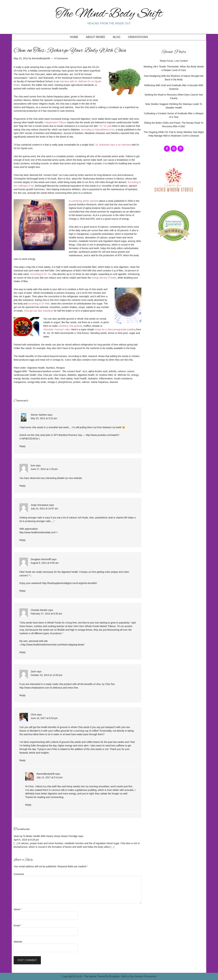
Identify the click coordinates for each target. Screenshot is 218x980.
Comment (19, 874)
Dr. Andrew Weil (104, 375)
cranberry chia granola (70, 326)
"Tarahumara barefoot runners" (45, 371)
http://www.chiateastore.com (34, 688)
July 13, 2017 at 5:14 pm (49, 777)
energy (135, 375)
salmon (86, 382)
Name (18, 909)
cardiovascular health (25, 375)
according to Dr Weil (39, 304)
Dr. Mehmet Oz (122, 375)
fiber (57, 378)
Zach (33, 671)
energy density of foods (104, 278)
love (33, 465)
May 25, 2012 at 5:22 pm (44, 418)
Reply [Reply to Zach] (22, 695)
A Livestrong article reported (84, 201)
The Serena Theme (94, 976)
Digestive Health (36, 368)
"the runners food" (72, 371)
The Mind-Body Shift (109, 14)
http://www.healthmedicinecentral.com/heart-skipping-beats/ (53, 645)
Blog (116, 37)
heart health (80, 378)
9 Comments (61, 58)
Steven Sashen (39, 415)
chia (40, 375)
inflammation (106, 378)
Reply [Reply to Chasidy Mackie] (22, 652)
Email (17, 926)
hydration (93, 378)
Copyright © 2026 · (73, 976)
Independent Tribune (55, 122)
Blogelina (114, 976)
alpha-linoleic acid (98, 371)
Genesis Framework (145, 976)
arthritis (113, 371)
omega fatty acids (37, 382)
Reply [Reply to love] (22, 486)
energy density (21, 378)
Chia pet (48, 375)
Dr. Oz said (106, 126)
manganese (20, 382)
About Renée (96, 37)
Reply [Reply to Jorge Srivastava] (22, 540)
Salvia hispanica (100, 382)
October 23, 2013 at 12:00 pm (46, 675)
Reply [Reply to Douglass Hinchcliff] (22, 591)
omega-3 (52, 382)
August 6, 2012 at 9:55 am (45, 563)
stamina (114, 382)
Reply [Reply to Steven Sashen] (22, 446)
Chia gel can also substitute (39, 311)
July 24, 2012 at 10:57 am (44, 509)
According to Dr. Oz (40, 274)
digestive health (86, 375)
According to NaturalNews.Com (98, 130)
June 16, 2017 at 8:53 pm (44, 718)
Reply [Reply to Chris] (22, 760)
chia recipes (60, 375)
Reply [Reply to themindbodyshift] (28, 805)
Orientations (138, 37)
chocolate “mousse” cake (57, 329)
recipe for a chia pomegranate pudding (115, 329)
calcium (122, 371)
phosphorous (65, 382)
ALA (85, 371)
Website (18, 942)
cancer (131, 371)
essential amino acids (42, 378)
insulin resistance (123, 378)
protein (77, 382)
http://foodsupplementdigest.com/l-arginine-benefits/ (70, 583)
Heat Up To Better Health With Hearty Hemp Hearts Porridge (46, 836)
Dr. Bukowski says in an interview (113, 145)
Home (74, 37)
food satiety (67, 378)
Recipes (61, 368)
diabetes (72, 375)
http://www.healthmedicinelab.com (37, 532)
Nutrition (50, 368)
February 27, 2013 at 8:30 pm (46, 614)
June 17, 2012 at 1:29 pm (44, 469)
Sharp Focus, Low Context (174, 61)
